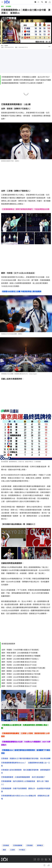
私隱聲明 (4, 856)
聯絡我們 (41, 853)
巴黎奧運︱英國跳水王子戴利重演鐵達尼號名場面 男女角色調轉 (26, 758)
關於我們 (9, 853)
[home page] (7, 2)
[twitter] (50, 847)
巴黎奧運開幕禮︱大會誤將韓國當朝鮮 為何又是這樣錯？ (23, 777)
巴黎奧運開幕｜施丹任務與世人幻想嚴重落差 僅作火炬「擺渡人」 (25, 783)
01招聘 (16, 853)
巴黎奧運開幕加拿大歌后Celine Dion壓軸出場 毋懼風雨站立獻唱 (25, 797)
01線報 (3, 853)
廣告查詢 (22, 853)
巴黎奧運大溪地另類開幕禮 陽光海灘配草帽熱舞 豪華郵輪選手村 (26, 771)
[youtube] (42, 847)
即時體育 (8, 6)
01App (28, 853)
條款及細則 (11, 856)
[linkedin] (46, 847)
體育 (2, 6)
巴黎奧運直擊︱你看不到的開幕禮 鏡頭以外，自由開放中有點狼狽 (26, 790)
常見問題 (34, 853)
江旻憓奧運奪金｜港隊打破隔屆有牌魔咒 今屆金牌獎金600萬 (26, 209)
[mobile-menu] (2, 2)
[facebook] (35, 847)
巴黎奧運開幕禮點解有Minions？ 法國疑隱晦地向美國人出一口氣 (26, 764)
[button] (49, 47)
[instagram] (38, 847)
